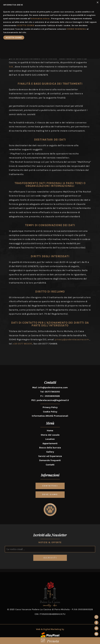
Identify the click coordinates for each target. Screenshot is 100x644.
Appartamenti (50, 443)
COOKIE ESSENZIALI (76, 29)
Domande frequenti (50, 460)
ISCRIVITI (50, 558)
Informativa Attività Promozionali (50, 416)
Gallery (50, 452)
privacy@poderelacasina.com (72, 339)
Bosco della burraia (50, 448)
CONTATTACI (50, 486)
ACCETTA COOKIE (26, 25)
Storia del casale (50, 435)
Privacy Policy (50, 407)
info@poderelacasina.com (53, 388)
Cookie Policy (50, 412)
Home (50, 431)
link (11, 67)
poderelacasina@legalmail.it (53, 400)
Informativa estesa (40, 19)
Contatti (50, 465)
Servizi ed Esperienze (50, 456)
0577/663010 (52, 392)
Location (50, 439)
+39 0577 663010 (23, 344)
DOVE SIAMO (50, 494)
